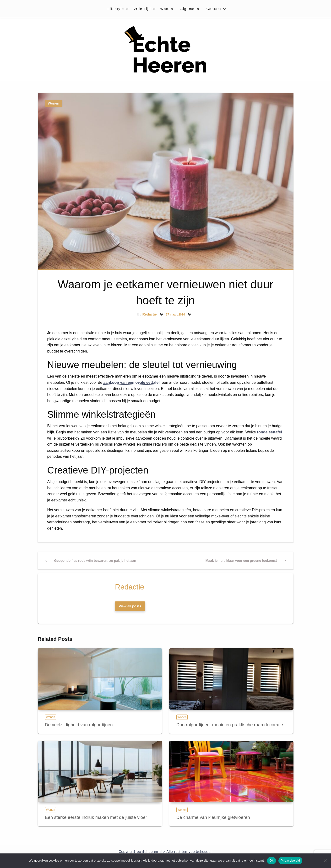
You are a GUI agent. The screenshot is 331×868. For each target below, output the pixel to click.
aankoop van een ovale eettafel (131, 382)
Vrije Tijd (142, 9)
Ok (271, 860)
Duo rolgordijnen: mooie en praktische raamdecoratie (230, 725)
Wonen (167, 9)
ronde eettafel (269, 432)
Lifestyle (116, 9)
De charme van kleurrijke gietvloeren (213, 817)
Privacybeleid (290, 860)
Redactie (150, 314)
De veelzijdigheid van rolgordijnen (79, 725)
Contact (214, 9)
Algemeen (190, 9)
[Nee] (325, 861)
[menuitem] (117, 9)
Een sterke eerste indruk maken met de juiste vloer (96, 817)
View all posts (130, 606)
